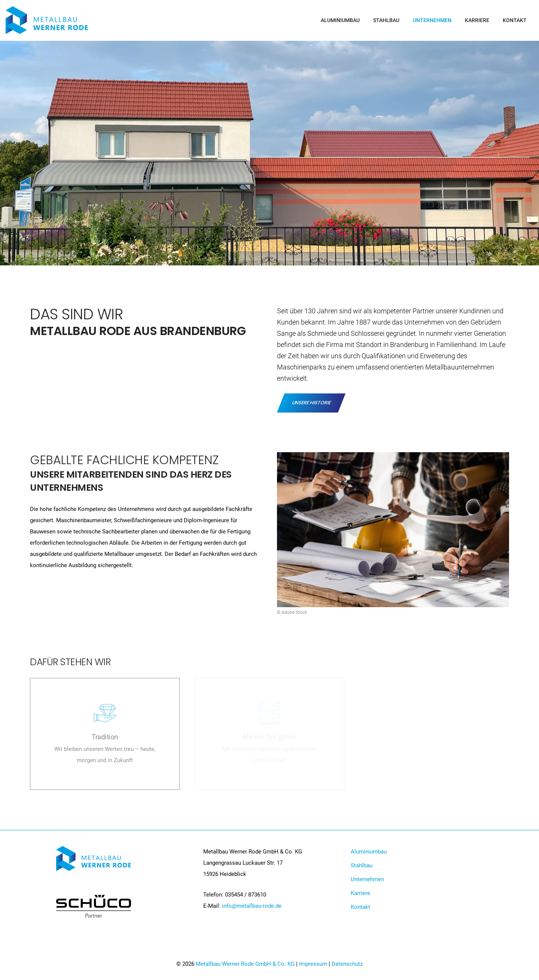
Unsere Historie (311, 403)
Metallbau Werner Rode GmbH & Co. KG (245, 964)
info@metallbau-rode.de (252, 906)
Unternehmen (432, 20)
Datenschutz (347, 964)
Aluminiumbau (340, 20)
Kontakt (515, 20)
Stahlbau (386, 20)
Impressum (313, 964)
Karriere (477, 20)
